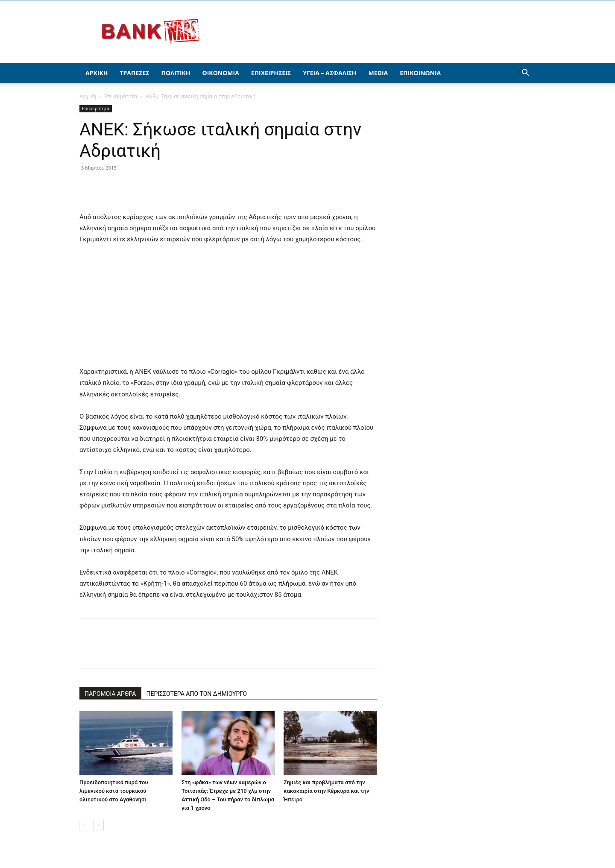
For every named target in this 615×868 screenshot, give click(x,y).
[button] (525, 74)
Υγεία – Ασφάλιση (329, 73)
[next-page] (98, 825)
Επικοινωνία (420, 73)
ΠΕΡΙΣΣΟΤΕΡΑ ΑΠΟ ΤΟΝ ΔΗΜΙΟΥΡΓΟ (197, 694)
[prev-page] (85, 825)
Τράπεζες (134, 73)
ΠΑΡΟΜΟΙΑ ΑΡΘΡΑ (110, 694)
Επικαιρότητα (121, 96)
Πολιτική (176, 73)
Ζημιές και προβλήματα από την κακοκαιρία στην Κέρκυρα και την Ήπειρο (326, 791)
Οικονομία (221, 73)
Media (378, 73)
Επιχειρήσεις (271, 73)
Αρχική (97, 73)
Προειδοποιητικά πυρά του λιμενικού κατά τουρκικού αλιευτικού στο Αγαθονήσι (114, 791)
